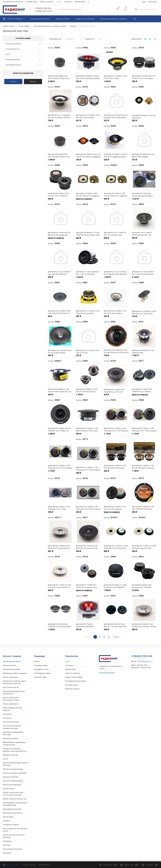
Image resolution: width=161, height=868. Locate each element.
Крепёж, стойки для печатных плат (15, 799)
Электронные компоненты (12, 662)
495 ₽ (88, 474)
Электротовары (8, 817)
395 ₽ (88, 83)
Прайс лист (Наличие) (41, 2)
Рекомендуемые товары (42, 673)
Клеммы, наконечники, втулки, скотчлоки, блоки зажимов (13, 794)
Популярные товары (41, 665)
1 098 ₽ (60, 435)
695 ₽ (60, 200)
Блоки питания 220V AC (11, 687)
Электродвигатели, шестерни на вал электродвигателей (15, 804)
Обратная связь (26, 2)
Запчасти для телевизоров (12, 785)
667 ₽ (60, 552)
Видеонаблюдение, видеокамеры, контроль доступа (14, 744)
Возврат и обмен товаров (59, 2)
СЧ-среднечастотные (13, 60)
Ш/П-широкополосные (13, 65)
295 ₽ (144, 239)
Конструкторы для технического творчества (14, 836)
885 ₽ (116, 552)
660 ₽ (88, 239)
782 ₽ (60, 122)
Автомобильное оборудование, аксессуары (13, 733)
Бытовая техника (9, 789)
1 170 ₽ (116, 435)
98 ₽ (60, 318)
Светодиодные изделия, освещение (15, 673)
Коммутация (7, 714)
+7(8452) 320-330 (29, 865)
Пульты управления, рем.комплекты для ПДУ (15, 830)
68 (40, 44)
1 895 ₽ (116, 592)
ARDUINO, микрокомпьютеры (13, 769)
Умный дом (7, 845)
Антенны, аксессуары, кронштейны (15, 773)
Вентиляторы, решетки (11, 738)
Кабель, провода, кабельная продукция (12, 709)
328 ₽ (144, 552)
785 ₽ (144, 83)
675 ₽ (88, 357)
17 (40, 54)
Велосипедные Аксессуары (12, 809)
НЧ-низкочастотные (13, 49)
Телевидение (7, 841)
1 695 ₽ (116, 83)
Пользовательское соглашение (76, 681)
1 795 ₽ (88, 396)
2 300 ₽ (60, 83)
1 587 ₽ (144, 357)
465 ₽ (116, 472)
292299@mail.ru (145, 661)
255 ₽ (116, 161)
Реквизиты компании (72, 689)
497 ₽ (88, 122)
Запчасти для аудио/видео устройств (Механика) (15, 764)
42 (40, 60)
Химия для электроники (11, 722)
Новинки (37, 662)
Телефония (6, 821)
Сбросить (33, 81)
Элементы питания (9, 665)
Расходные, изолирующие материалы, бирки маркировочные (15, 750)
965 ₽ (60, 396)
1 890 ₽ (60, 161)
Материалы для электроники (13, 813)
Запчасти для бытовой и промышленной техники (11, 699)
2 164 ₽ (144, 278)
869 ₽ (60, 592)
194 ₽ (144, 318)
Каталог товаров (14, 19)
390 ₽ (116, 631)
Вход (144, 2)
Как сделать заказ (71, 685)
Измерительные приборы (11, 669)
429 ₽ (116, 200)
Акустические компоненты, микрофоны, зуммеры (12, 727)
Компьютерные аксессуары (12, 849)
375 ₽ (144, 161)
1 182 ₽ (144, 472)
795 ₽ (116, 357)
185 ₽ (88, 161)
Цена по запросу (88, 200)
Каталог (5, 2)
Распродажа (7, 853)
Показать (13, 81)
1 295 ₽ (60, 631)
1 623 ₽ (88, 278)
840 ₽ (116, 239)
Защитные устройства (10, 777)
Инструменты (7, 718)
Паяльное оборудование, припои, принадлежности (14, 692)
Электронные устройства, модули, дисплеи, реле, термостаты (14, 682)
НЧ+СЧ (8, 54)
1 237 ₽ (144, 200)
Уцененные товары (40, 677)
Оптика (5, 759)
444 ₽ (88, 552)
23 (40, 49)
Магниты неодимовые (10, 677)
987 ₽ (88, 318)
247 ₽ (116, 122)
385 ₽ (144, 631)
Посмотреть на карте (107, 672)
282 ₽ (144, 122)
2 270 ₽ (144, 592)
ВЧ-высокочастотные (13, 44)
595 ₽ (116, 396)
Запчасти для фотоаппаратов (13, 781)
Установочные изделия (11, 825)
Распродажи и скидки (41, 669)
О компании (15, 2)
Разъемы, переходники (11, 704)
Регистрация (153, 2)
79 (40, 65)
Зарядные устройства (10, 755)
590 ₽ (88, 435)
